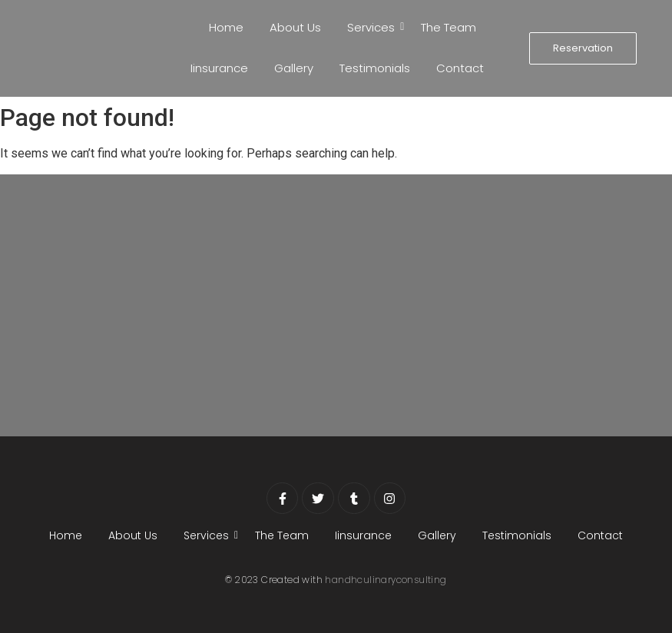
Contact (460, 68)
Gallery (294, 68)
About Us (295, 27)
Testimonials (375, 68)
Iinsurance (219, 68)
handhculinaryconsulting (386, 580)
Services (374, 27)
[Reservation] (583, 48)
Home (226, 27)
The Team (449, 27)
